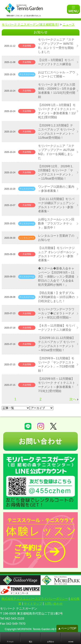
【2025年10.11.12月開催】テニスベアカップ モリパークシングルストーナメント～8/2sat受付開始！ (57, 344)
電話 (30, 642)
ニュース (69, 25)
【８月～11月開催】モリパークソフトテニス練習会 (56, 328)
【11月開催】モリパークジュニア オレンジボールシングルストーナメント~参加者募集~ (57, 254)
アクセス (10, 642)
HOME (71, 642)
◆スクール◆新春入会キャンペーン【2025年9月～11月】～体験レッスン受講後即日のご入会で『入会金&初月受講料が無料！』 (56, 277)
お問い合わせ (54, 604)
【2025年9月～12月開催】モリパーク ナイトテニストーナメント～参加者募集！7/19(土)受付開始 (57, 385)
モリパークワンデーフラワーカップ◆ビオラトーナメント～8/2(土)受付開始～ (56, 313)
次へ (73, 399)
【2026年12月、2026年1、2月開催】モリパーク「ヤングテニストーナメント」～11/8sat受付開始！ (57, 172)
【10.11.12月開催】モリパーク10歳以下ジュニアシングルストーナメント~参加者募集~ (56, 205)
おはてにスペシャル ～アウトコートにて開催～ (57, 74)
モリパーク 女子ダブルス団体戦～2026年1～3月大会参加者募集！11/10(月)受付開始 (57, 91)
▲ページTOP (67, 628)
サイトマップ (33, 604)
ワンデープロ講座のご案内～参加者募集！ (56, 189)
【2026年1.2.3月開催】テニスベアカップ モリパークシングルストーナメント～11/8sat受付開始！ (57, 131)
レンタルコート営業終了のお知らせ (56, 238)
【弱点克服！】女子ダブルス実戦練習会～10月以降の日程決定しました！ (56, 297)
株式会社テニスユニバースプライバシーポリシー (35, 599)
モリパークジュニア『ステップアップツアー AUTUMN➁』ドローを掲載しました (56, 152)
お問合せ (51, 642)
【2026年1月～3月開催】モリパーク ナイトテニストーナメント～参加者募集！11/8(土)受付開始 (57, 111)
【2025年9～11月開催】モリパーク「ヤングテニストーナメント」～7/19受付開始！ (56, 364)
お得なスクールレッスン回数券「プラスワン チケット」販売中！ (56, 223)
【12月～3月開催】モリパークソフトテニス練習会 (56, 62)
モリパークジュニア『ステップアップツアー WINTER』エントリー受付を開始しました (56, 46)
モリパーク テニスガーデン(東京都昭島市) (30, 25)
